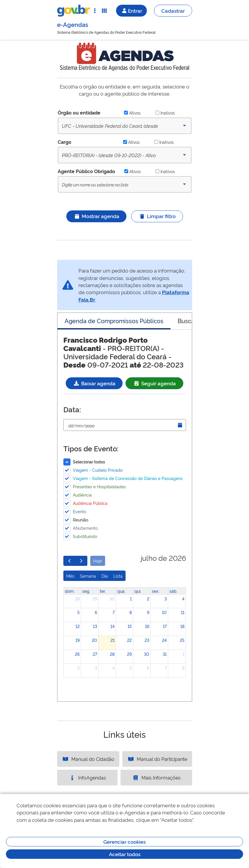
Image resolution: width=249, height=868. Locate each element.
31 (165, 654)
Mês (70, 576)
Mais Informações (156, 777)
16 (147, 626)
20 (94, 640)
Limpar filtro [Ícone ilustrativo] (157, 216)
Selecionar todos (89, 462)
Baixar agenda (94, 383)
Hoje (98, 561)
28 (77, 599)
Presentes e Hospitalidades (99, 486)
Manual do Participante (157, 759)
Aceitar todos (125, 854)
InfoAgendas (87, 777)
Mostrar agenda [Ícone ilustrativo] (96, 216)
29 (95, 599)
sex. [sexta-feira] (156, 591)
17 (165, 626)
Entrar (131, 11)
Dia (105, 576)
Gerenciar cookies (125, 842)
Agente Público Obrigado (86, 171)
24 (164, 640)
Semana (88, 576)
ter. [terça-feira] (103, 591)
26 (77, 654)
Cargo (65, 142)
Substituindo (85, 536)
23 (147, 640)
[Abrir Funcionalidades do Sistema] (104, 11)
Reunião (81, 520)
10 (164, 612)
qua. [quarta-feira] (121, 591)
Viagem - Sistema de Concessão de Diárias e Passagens (128, 478)
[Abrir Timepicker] (180, 425)
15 (130, 626)
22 (129, 640)
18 (182, 626)
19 (78, 640)
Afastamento (85, 528)
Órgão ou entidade (79, 112)
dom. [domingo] (70, 591)
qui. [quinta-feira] (138, 591)
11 (183, 612)
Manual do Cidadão (88, 759)
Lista (118, 576)
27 (95, 654)
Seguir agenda (154, 383)
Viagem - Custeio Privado (98, 470)
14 (113, 626)
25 (182, 640)
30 (112, 599)
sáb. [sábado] (173, 591)
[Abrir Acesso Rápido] (95, 11)
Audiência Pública (90, 503)
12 (78, 626)
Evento (79, 511)
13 (95, 626)
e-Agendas (73, 24)
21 (113, 640)
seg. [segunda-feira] (86, 591)
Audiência (82, 495)
